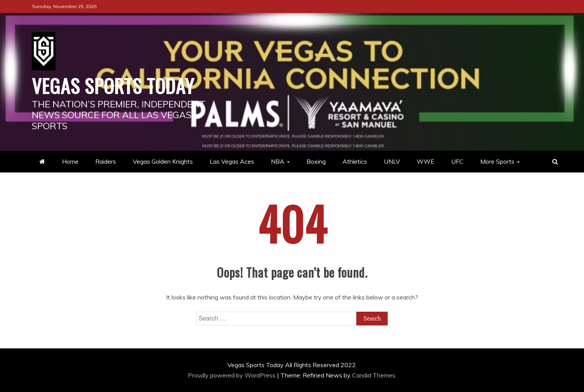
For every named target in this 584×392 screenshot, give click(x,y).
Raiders (106, 161)
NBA (278, 161)
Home (70, 161)
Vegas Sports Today (113, 85)
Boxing (316, 161)
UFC (457, 161)
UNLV (392, 161)
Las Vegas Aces (232, 161)
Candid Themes (374, 375)
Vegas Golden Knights (163, 161)
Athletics (355, 161)
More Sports (497, 161)
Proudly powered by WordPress (232, 375)
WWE (426, 161)
